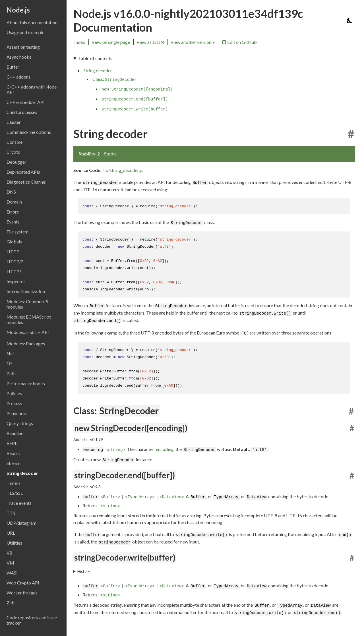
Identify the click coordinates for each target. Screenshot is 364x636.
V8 (9, 553)
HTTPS (14, 271)
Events (13, 222)
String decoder (22, 473)
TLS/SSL (15, 493)
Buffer (13, 67)
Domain (14, 202)
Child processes (22, 112)
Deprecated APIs (23, 172)
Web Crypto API (23, 583)
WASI (12, 573)
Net (10, 353)
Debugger (16, 162)
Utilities (14, 543)
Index (80, 42)
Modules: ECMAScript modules (29, 319)
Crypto (14, 152)
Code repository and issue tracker (32, 620)
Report (13, 453)
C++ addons (18, 77)
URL (11, 533)
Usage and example (25, 32)
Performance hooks (26, 383)
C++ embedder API (26, 102)
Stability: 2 (89, 154)
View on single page (111, 42)
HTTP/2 (15, 261)
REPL (12, 443)
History (84, 571)
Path (11, 373)
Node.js (18, 10)
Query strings (20, 423)
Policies (14, 393)
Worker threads (22, 593)
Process (14, 403)
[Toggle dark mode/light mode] (350, 20)
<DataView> (172, 497)
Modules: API (28, 332)
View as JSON (150, 42)
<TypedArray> (140, 497)
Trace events (19, 503)
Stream (14, 463)
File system (17, 232)
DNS (11, 192)
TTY (11, 513)
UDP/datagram (21, 523)
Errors (13, 212)
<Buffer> (110, 497)
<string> (115, 450)
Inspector (16, 281)
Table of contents (95, 58)
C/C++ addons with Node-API (32, 89)
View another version (193, 42)
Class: (115, 79)
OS (10, 363)
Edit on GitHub (239, 42)
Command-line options (29, 132)
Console (15, 142)
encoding (165, 449)
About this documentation (32, 22)
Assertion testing (23, 47)
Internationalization (26, 291)
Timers (14, 483)
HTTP (13, 252)
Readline (15, 433)
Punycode (16, 413)
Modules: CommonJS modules (27, 304)
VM (10, 563)
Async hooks (19, 57)
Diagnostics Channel (26, 182)
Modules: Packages (26, 343)
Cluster (14, 122)
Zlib (11, 603)
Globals (14, 242)
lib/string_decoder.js (123, 170)
